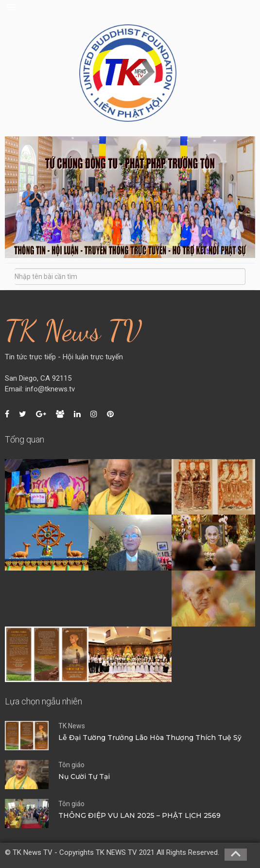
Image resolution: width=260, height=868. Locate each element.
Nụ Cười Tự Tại (84, 776)
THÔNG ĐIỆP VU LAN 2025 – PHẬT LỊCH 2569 (139, 815)
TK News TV (73, 331)
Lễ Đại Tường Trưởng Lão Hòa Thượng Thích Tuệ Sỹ (150, 738)
